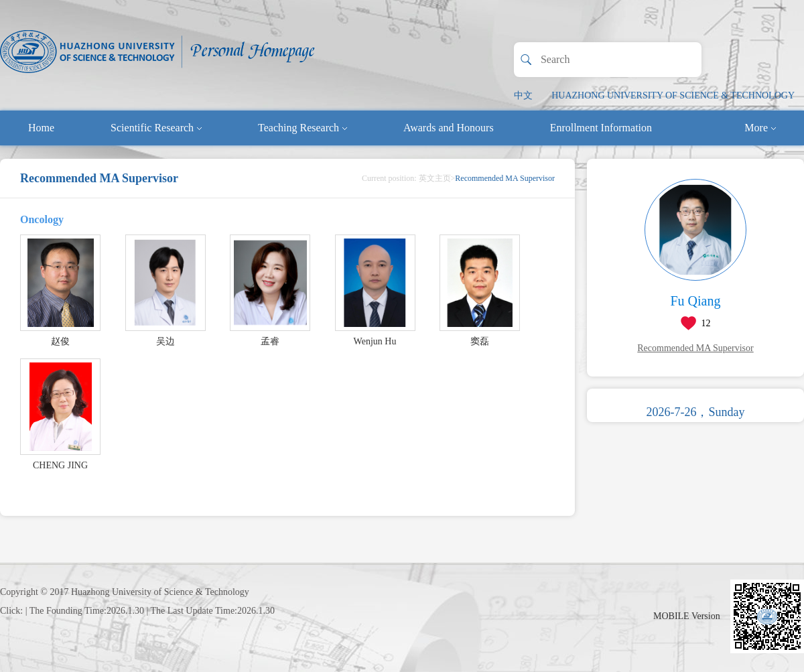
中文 (523, 95)
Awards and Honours (449, 128)
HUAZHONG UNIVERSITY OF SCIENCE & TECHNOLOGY (673, 95)
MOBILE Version (687, 616)
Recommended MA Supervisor (695, 348)
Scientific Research (156, 128)
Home (41, 128)
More (760, 128)
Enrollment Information (601, 128)
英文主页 (435, 178)
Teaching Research (303, 128)
